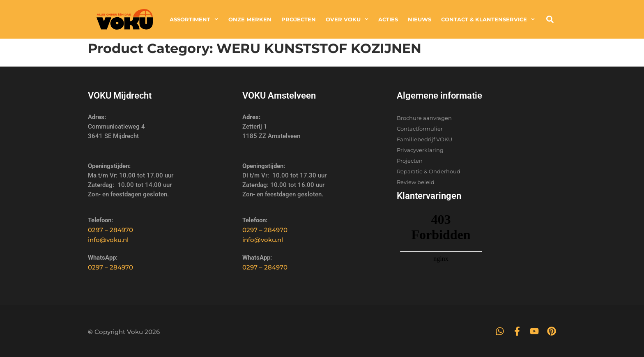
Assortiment (194, 19)
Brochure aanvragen (424, 118)
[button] (550, 19)
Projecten (299, 19)
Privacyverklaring (420, 150)
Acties (388, 19)
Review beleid (416, 182)
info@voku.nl (108, 240)
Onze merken (250, 19)
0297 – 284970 (110, 230)
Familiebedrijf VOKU (424, 139)
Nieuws (420, 19)
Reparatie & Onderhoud (429, 171)
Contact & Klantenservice (488, 19)
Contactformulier (420, 129)
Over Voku (347, 19)
